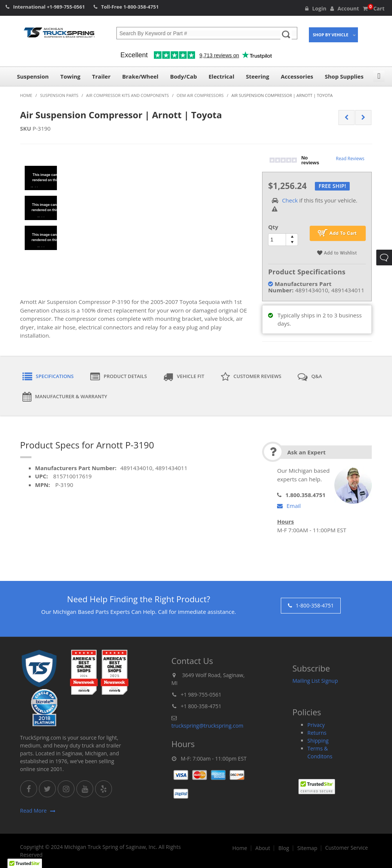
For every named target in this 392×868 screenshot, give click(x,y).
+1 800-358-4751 (201, 706)
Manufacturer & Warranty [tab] (65, 397)
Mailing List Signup (315, 681)
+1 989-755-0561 (201, 695)
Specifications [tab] (48, 377)
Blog (284, 848)
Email (289, 506)
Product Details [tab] (119, 377)
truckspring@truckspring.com (207, 726)
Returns (317, 733)
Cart (374, 8)
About (263, 848)
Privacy (316, 725)
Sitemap (307, 848)
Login (316, 8)
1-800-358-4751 (141, 7)
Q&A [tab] (310, 377)
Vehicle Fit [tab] (184, 377)
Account (345, 8)
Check (290, 200)
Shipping (318, 741)
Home (240, 848)
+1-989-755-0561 (66, 7)
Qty (273, 227)
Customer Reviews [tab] (251, 377)
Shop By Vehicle (331, 35)
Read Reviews (350, 159)
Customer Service (346, 848)
